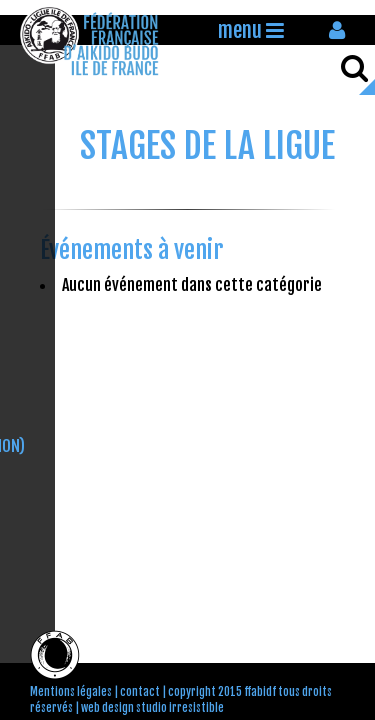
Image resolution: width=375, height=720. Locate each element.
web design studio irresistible (152, 708)
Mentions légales (71, 692)
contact (140, 692)
